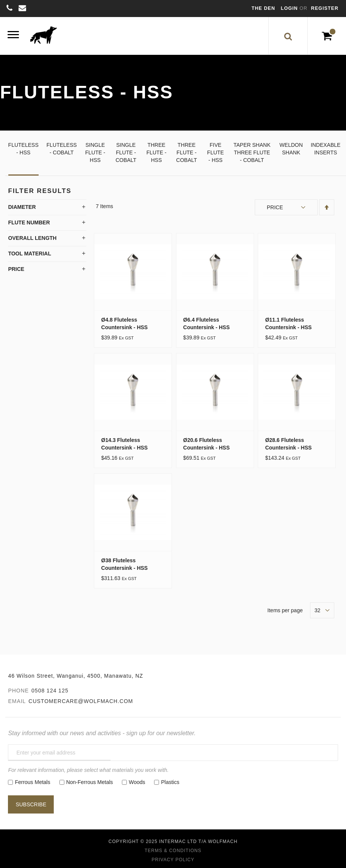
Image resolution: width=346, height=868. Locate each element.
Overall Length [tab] (32, 238)
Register (325, 8)
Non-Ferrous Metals (90, 782)
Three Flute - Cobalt (186, 152)
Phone (18, 691)
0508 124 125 (50, 691)
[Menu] (13, 36)
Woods (137, 782)
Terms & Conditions (173, 851)
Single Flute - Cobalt (126, 152)
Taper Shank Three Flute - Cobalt (252, 152)
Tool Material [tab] (30, 254)
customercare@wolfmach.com (81, 701)
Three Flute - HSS (157, 152)
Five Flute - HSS (215, 152)
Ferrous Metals (32, 782)
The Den (263, 8)
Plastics (170, 782)
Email (17, 701)
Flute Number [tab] (29, 222)
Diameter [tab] (22, 207)
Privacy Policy (173, 860)
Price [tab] (16, 269)
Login (290, 8)
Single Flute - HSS (95, 152)
